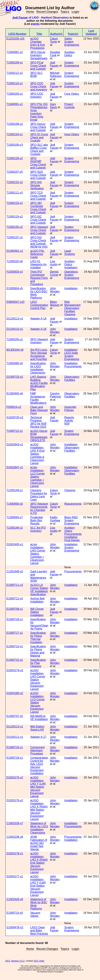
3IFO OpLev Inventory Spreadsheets (39, 55)
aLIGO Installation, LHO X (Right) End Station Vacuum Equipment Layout (39, 863)
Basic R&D (71, 517)
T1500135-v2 (15, 227)
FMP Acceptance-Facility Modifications (38, 398)
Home (30, 12)
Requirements (73, 504)
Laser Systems (70, 252)
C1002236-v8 (15, 837)
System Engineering (72, 43)
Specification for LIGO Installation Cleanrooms (38, 368)
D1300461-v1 (15, 251)
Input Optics (72, 134)
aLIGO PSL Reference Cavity (37, 254)
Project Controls (70, 106)
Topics (65, 12)
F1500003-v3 (15, 272)
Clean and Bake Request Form (39, 410)
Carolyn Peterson (56, 395)
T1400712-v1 (15, 431)
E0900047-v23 (15, 302)
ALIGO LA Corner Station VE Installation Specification (39, 590)
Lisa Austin (54, 263)
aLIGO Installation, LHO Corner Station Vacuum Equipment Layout (38, 680)
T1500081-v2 (15, 52)
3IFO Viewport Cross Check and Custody (39, 230)
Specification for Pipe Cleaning (38, 663)
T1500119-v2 (15, 217)
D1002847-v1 (15, 467)
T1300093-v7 (15, 517)
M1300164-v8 (15, 350)
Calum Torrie (54, 40)
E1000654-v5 (15, 288)
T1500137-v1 (15, 237)
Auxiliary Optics (70, 54)
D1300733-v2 (15, 377)
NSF (67, 424)
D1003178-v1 (15, 853)
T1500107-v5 (15, 172)
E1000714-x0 (15, 913)
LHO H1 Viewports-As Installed (38, 264)
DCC (8, 961)
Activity (69, 421)
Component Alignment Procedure (37, 750)
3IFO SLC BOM (36, 74)
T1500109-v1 (15, 63)
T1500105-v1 (15, 339)
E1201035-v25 (15, 39)
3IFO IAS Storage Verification (37, 185)
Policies (69, 410)
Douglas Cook (55, 54)
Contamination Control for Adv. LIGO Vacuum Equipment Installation (39, 766)
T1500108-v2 (15, 124)
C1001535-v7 (15, 823)
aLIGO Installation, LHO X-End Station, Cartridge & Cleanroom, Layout (37, 454)
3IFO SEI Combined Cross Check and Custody (38, 208)
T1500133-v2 (15, 203)
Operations (71, 272)
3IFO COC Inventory (37, 95)
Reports (69, 417)
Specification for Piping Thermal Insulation (38, 638)
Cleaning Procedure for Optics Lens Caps (39, 495)
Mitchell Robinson (56, 74)
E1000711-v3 (15, 585)
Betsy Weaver (55, 303)
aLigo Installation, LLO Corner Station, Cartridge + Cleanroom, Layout (38, 477)
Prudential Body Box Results (37, 520)
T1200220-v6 (15, 261)
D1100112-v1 (15, 319)
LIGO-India (71, 353)
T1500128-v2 (15, 158)
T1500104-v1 (15, 94)
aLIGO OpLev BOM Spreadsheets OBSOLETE (39, 436)
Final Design (72, 540)
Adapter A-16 (38, 329)
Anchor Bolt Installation (37, 600)
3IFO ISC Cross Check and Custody (38, 220)
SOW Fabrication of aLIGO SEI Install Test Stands (39, 843)
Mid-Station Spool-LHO (37, 728)
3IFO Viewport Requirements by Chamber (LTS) (39, 508)
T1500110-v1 (15, 83)
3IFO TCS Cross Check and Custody (38, 196)
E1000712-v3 (15, 598)
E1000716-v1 (15, 747)
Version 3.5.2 (18, 961)
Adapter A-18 (38, 319)
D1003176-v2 (15, 800)
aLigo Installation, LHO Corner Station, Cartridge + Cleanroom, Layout (38, 554)
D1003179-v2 (15, 670)
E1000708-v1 (15, 609)
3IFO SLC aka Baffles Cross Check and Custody (39, 149)
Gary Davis (53, 106)
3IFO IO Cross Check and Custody (39, 137)
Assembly (70, 407)
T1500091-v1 (15, 104)
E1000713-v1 (15, 646)
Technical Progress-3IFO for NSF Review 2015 (38, 422)
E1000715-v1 (15, 660)
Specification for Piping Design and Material (38, 651)
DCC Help (39, 961)
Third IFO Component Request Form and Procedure (39, 278)
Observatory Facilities (72, 310)
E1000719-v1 (15, 758)
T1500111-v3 (15, 193)
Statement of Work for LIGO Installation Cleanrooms (39, 828)
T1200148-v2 (15, 528)
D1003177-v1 (15, 876)
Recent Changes (47, 12)
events (35, 24)
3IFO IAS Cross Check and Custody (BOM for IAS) (39, 242)
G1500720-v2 (15, 417)
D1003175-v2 (15, 777)
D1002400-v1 (15, 544)
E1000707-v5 (15, 716)
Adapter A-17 (38, 737)
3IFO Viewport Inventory (39, 341)
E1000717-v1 (15, 633)
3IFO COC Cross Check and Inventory (39, 86)
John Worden (55, 290)
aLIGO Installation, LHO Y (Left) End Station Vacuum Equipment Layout (38, 886)
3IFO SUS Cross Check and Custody (38, 175)
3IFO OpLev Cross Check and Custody (38, 127)
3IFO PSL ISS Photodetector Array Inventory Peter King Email (39, 112)
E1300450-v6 (15, 393)
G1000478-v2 (15, 927)
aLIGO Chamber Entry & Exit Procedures (38, 43)
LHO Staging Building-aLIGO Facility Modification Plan (39, 383)
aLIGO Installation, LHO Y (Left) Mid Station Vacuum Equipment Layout (38, 787)
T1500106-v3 (15, 145)
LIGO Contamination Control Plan (39, 305)
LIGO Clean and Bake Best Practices (39, 930)
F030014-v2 (14, 407)
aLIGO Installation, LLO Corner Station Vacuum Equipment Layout (38, 703)
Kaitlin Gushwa (55, 519)
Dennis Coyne (54, 273)
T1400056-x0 (15, 504)
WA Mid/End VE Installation (39, 718)
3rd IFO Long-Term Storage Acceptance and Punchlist (39, 354)
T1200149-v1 (15, 490)
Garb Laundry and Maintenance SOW (39, 576)
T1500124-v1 (15, 134)
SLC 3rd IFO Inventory (38, 529)
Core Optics (72, 94)
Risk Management (72, 303)
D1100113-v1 (15, 727)
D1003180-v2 (15, 693)
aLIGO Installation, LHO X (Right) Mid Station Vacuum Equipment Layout (39, 810)
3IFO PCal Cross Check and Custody (38, 66)
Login (75, 12)
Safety (68, 39)
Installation (71, 268)
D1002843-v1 (15, 444)
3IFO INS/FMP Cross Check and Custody (38, 163)
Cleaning (70, 314)
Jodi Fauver (20, 18)
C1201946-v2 (15, 571)
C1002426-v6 (15, 899)
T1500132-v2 (15, 182)
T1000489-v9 (15, 363)
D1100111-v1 (15, 737)
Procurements (73, 366)
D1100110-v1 (15, 329)
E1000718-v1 (15, 619)
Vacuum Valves (35, 914)
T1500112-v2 (15, 73)
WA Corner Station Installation (37, 612)
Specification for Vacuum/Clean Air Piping (39, 624)
